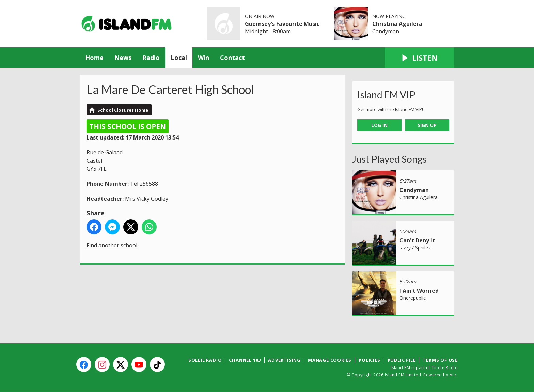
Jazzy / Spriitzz (415, 248)
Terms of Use (440, 360)
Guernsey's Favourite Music (282, 24)
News (123, 58)
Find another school (112, 245)
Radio (151, 58)
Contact (232, 58)
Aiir (453, 375)
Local (179, 58)
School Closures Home (123, 110)
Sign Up (427, 125)
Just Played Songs (389, 159)
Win (203, 58)
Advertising (284, 360)
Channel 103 (245, 360)
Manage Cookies (330, 360)
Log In (379, 125)
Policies (369, 360)
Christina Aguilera (397, 24)
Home (94, 58)
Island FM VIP (386, 95)
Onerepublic (413, 298)
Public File (402, 360)
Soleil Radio (205, 360)
